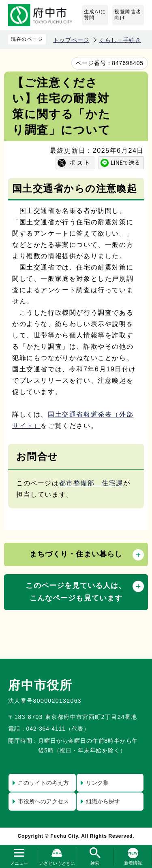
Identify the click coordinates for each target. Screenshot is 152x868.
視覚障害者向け (128, 15)
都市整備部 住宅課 (91, 483)
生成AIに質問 (95, 15)
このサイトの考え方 (43, 783)
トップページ (71, 40)
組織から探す (103, 801)
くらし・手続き (120, 40)
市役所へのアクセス (43, 801)
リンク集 (97, 783)
